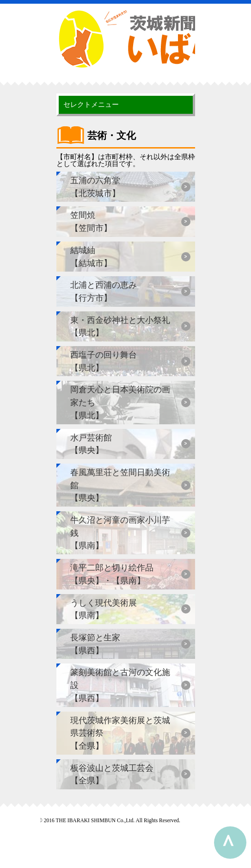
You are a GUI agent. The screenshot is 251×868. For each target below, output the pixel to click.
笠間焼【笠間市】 (91, 221)
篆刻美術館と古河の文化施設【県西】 (120, 685)
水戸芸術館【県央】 (91, 444)
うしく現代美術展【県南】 (104, 609)
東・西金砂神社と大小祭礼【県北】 (120, 326)
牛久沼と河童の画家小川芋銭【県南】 (120, 533)
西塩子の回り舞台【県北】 (104, 361)
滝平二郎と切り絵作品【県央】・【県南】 (112, 574)
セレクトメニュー (91, 104)
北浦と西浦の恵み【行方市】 (104, 291)
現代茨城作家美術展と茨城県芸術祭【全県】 (120, 733)
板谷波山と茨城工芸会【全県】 (112, 774)
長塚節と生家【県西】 (95, 644)
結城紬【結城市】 (91, 257)
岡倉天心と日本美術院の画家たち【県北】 (120, 402)
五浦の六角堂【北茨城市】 (95, 187)
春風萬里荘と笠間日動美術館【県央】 (120, 485)
